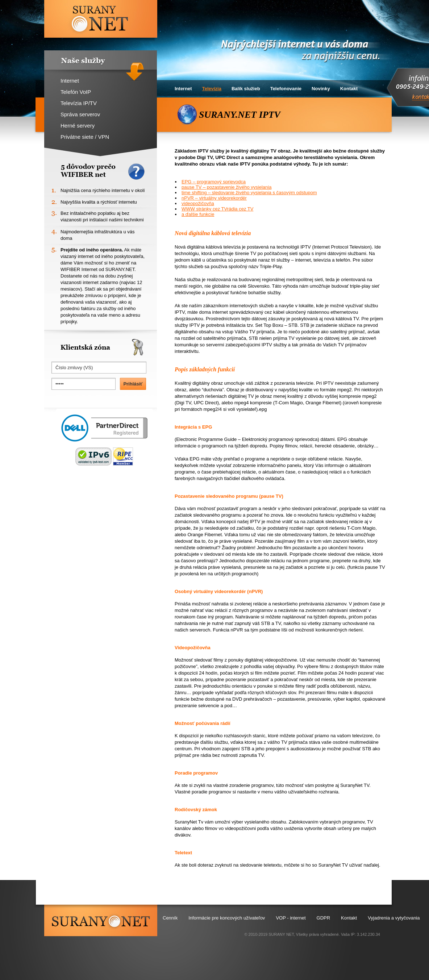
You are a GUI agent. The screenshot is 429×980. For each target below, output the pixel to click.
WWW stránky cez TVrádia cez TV (217, 209)
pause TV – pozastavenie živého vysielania (226, 187)
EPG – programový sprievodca (214, 182)
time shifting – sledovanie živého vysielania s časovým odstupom (249, 193)
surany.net (101, 920)
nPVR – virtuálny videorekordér (214, 198)
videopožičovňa (198, 203)
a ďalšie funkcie (198, 214)
